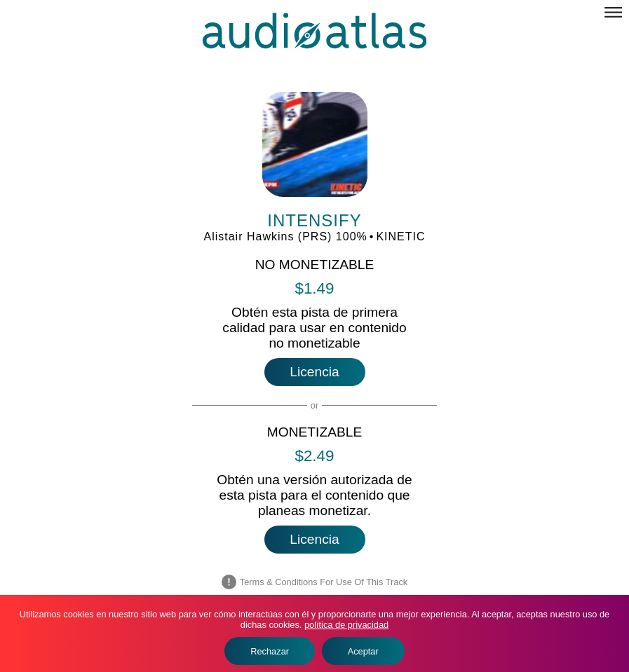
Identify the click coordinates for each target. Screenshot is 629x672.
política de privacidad (346, 625)
